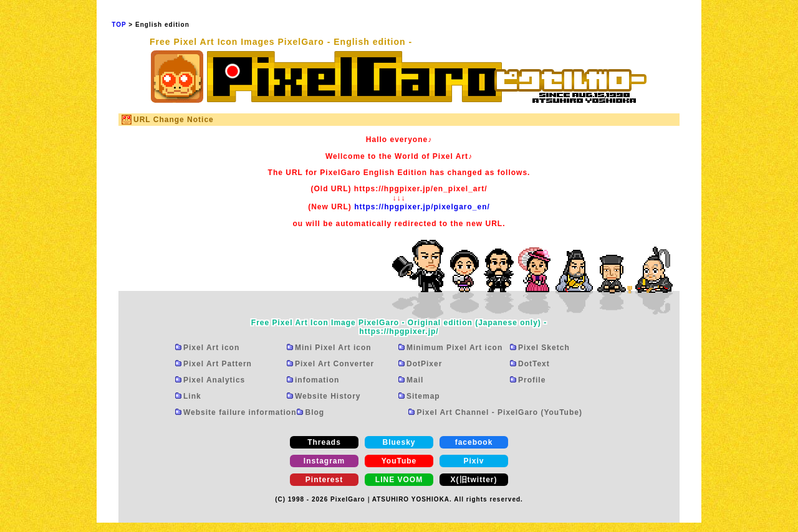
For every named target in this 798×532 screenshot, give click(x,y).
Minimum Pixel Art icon (454, 348)
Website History (328, 396)
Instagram (324, 461)
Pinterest (324, 480)
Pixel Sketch (544, 348)
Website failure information (240, 412)
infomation (317, 380)
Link (192, 396)
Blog (315, 412)
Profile (532, 380)
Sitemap (423, 396)
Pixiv (474, 461)
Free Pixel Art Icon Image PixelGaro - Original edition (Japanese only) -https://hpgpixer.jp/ (399, 327)
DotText (534, 364)
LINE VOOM (399, 480)
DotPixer (424, 364)
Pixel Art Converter (334, 364)
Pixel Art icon (211, 348)
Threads (324, 442)
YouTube (399, 461)
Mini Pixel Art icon (333, 348)
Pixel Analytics (214, 380)
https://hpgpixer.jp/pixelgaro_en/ (422, 207)
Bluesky (399, 442)
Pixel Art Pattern (218, 364)
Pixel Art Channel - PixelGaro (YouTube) (499, 412)
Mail (415, 380)
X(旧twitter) (474, 480)
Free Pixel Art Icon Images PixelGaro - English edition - (281, 42)
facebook (474, 442)
